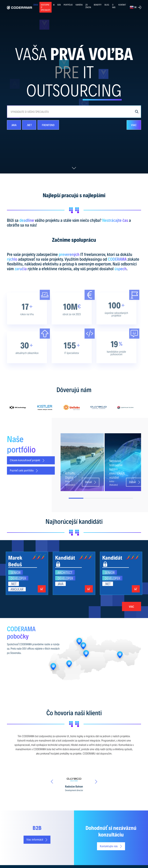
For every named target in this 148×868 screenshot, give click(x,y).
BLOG (107, 5)
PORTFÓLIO (68, 5)
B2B (59, 5)
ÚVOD (36, 5)
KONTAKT (122, 5)
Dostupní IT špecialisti (46, 7)
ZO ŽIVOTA (88, 6)
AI (54, 5)
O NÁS (114, 6)
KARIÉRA (79, 5)
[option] (20, 408)
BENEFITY (98, 5)
